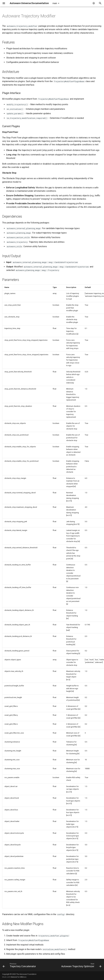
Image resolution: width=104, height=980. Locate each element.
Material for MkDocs (19, 977)
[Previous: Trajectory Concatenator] (20, 966)
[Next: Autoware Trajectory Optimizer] (81, 966)
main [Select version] (55, 3)
